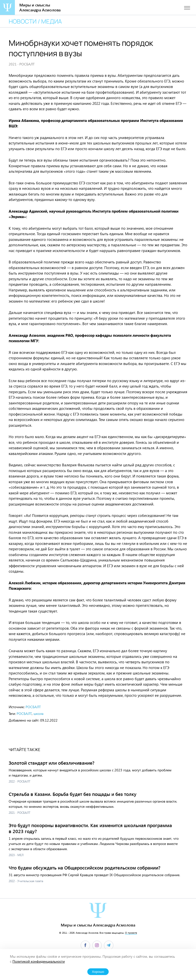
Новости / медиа (35, 21)
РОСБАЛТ (33, 707)
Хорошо (98, 972)
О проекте (131, 933)
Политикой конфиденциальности (39, 961)
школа (38, 714)
